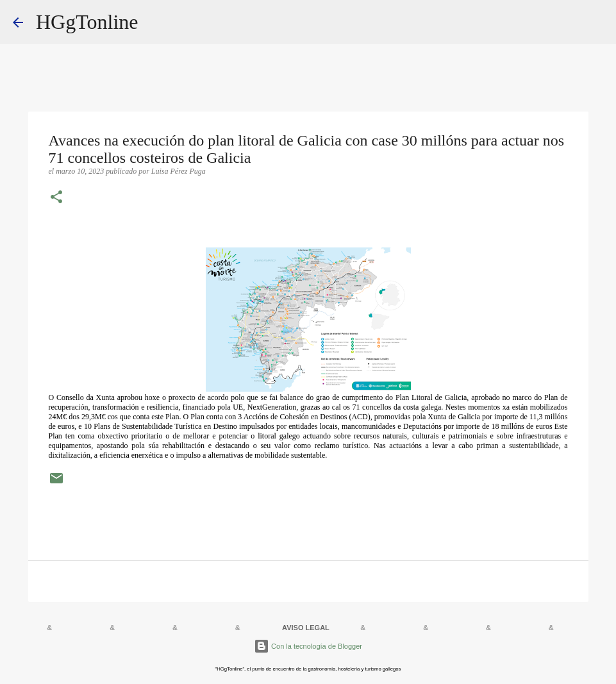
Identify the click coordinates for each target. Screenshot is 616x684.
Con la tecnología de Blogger (308, 646)
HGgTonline (87, 22)
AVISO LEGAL (306, 628)
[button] (56, 198)
